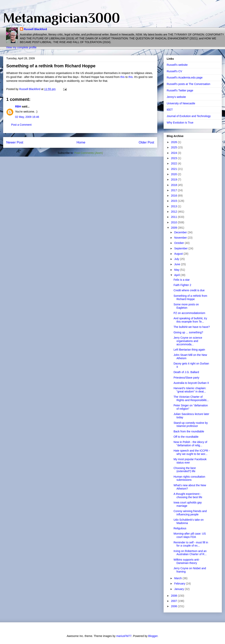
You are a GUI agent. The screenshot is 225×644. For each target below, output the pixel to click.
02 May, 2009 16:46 (27, 117)
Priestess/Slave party (186, 378)
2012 (174, 212)
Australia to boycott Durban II (191, 383)
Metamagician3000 (62, 18)
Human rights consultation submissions (189, 478)
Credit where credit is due (189, 290)
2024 (174, 153)
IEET (170, 110)
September (181, 248)
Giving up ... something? (188, 332)
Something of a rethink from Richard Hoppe (190, 297)
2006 (174, 606)
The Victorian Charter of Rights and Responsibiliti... (191, 398)
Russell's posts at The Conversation (189, 84)
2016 (174, 196)
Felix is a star (182, 280)
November (181, 238)
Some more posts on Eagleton (186, 306)
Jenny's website (176, 97)
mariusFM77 (124, 636)
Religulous (180, 528)
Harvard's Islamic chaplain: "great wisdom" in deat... (190, 390)
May (177, 270)
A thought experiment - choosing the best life (188, 496)
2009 (174, 228)
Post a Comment (21, 125)
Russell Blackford (35, 29)
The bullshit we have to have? (192, 327)
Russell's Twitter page (180, 90)
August (179, 254)
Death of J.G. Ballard (186, 372)
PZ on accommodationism (189, 313)
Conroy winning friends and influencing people (190, 513)
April (177, 275)
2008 (174, 596)
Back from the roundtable (189, 431)
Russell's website (177, 65)
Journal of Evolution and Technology (189, 116)
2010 (174, 222)
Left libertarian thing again (189, 350)
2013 (174, 206)
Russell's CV (174, 71)
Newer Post (15, 142)
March (178, 578)
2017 (174, 190)
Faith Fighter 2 (182, 285)
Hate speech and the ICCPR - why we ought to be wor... (192, 452)
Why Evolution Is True (180, 123)
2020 (174, 174)
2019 (174, 179)
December (181, 232)
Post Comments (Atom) (89, 153)
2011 (174, 217)
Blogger (153, 636)
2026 (174, 142)
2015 (174, 201)
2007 (174, 601)
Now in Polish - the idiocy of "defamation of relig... (190, 444)
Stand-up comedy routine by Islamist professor (191, 424)
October (179, 243)
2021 (174, 169)
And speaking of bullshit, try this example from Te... (190, 320)
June (177, 264)
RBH (18, 106)
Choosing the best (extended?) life (185, 470)
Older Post (146, 142)
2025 (174, 147)
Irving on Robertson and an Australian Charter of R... (190, 553)
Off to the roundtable (186, 437)
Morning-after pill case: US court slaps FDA (190, 535)
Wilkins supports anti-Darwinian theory (187, 561)
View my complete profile (21, 47)
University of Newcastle (181, 103)
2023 (174, 158)
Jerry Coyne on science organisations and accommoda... (188, 341)
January (179, 589)
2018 (174, 185)
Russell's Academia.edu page (185, 78)
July (177, 259)
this (122, 77)
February (180, 584)
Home (81, 142)
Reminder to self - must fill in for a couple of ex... (191, 544)
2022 (174, 163)
